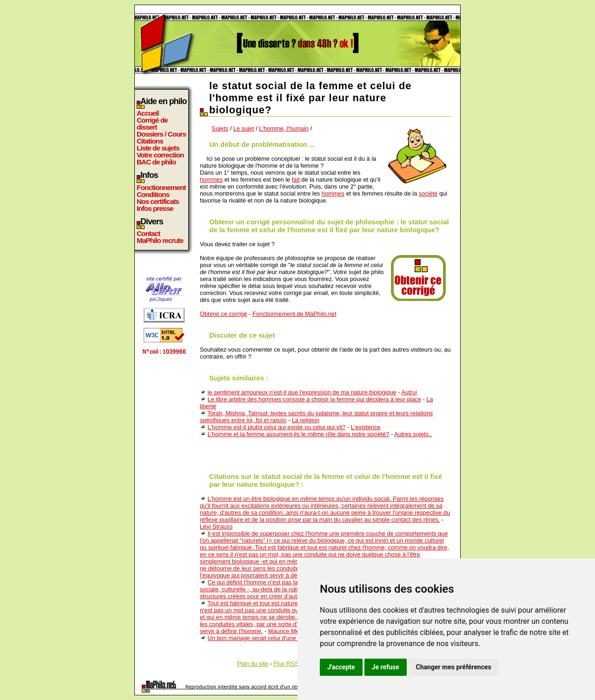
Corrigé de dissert (152, 124)
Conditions (153, 194)
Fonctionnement (161, 187)
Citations (150, 141)
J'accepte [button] (341, 667)
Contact (148, 233)
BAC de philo (156, 162)
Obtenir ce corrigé (224, 314)
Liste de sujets (158, 148)
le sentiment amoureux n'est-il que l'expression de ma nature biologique (302, 392)
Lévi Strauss (216, 527)
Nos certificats (158, 201)
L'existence (366, 427)
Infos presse (155, 208)
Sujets (220, 128)
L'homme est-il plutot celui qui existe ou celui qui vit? (277, 427)
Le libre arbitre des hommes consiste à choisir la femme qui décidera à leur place (315, 399)
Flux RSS (286, 664)
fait (296, 180)
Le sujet (244, 128)
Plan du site (253, 664)
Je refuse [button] (386, 667)
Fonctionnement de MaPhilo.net (294, 314)
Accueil (148, 113)
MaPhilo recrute (160, 240)
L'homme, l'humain (284, 128)
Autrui (409, 392)
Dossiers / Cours (161, 134)
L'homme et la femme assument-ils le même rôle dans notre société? (299, 434)
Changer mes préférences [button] (454, 667)
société (428, 193)
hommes (211, 180)
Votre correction (160, 155)
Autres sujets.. (413, 434)
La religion (306, 420)
